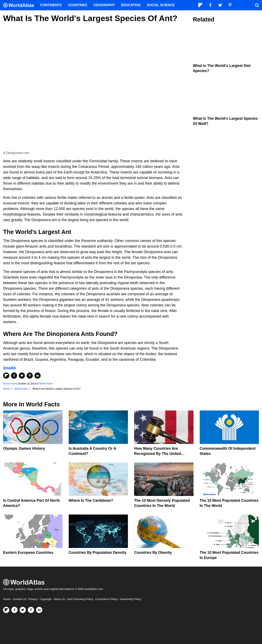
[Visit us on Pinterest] (31, 610)
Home (7, 599)
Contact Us (19, 599)
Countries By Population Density (98, 553)
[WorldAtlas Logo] (20, 5)
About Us (59, 599)
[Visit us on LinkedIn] (39, 610)
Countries (78, 5)
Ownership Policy (130, 599)
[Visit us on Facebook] (14, 610)
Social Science (161, 5)
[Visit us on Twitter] (23, 610)
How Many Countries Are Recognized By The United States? (158, 454)
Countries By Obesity (153, 553)
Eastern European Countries (28, 553)
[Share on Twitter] (22, 376)
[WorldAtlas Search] (257, 5)
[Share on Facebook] (14, 376)
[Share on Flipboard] (6, 376)
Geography (104, 5)
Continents (51, 5)
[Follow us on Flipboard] (6, 610)
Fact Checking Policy (80, 599)
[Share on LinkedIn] (38, 376)
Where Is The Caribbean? (91, 500)
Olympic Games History (24, 448)
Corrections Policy (106, 599)
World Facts (46, 384)
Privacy (33, 599)
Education (131, 5)
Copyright (46, 599)
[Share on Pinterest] (30, 376)
